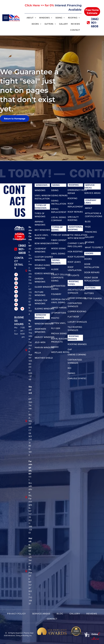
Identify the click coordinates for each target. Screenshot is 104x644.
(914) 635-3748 (30, 373)
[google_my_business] (16, 305)
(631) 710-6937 (30, 597)
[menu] (6, 18)
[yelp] (16, 292)
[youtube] (16, 288)
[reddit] (16, 296)
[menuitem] (31, 18)
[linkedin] (16, 283)
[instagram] (16, 279)
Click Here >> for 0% (39, 5)
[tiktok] (16, 301)
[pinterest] (22, 309)
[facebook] (16, 275)
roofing (74, 281)
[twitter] (16, 309)
